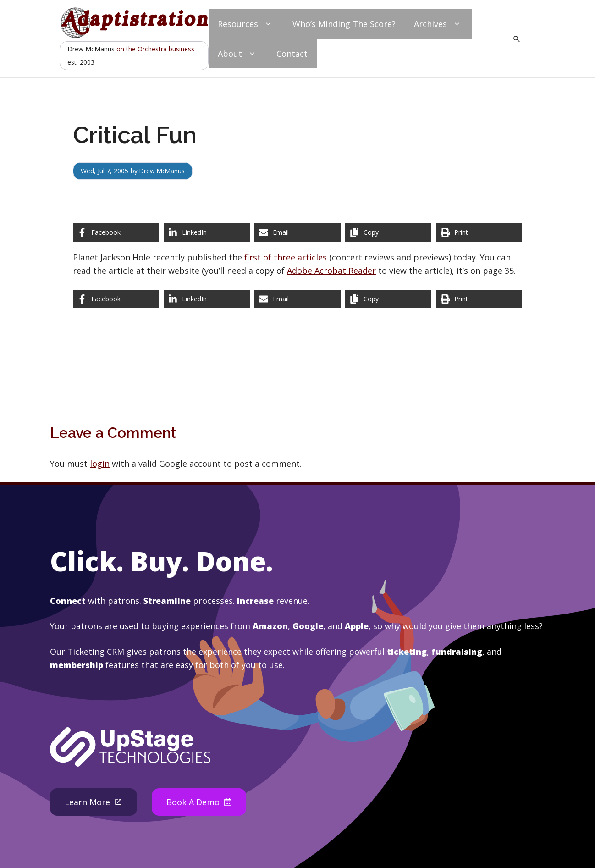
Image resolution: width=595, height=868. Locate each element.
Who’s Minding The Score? (344, 24)
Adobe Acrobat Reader (331, 271)
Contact (292, 54)
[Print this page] (479, 232)
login (100, 464)
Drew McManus (163, 171)
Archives (438, 24)
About (238, 54)
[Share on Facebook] (116, 232)
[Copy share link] (388, 232)
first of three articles (286, 257)
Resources (246, 24)
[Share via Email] (297, 232)
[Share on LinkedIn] (207, 232)
